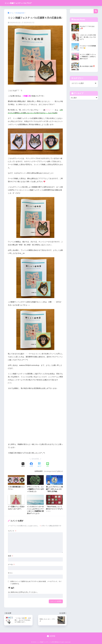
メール (11, 564)
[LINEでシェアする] (48, 465)
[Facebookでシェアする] (31, 465)
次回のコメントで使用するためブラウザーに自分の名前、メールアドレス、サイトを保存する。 (36, 583)
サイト (10, 573)
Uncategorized (50, 471)
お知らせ (60, 471)
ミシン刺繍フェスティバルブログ (22, 3)
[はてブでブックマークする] (39, 465)
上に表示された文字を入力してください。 (23, 592)
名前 (11, 556)
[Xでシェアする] (23, 465)
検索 (96, 11)
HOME (51, 636)
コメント (12, 531)
